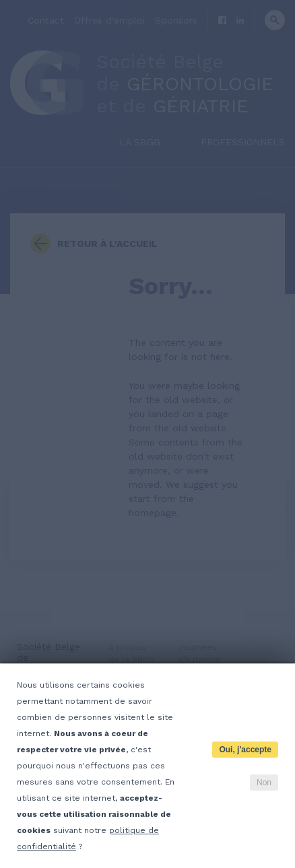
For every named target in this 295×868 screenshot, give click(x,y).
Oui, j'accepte (245, 750)
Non (264, 783)
